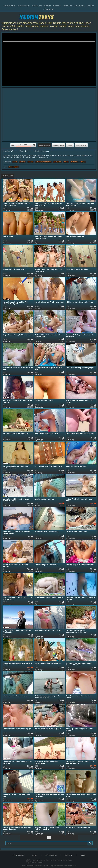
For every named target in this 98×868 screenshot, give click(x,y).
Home (35, 855)
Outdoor (74, 162)
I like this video (13, 145)
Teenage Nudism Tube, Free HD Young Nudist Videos (55, 860)
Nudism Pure (57, 6)
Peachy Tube (68, 6)
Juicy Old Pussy (79, 6)
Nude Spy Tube (37, 6)
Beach (22, 162)
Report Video (59, 145)
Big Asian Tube (49, 9)
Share (70, 145)
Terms (83, 855)
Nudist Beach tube (9, 6)
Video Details (44, 145)
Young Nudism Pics (24, 6)
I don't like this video (34, 145)
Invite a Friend (51, 855)
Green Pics (90, 6)
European (57, 162)
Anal (15, 162)
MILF (66, 162)
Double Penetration (44, 162)
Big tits (31, 162)
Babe (83, 162)
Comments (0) (81, 145)
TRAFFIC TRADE (18, 855)
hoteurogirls (14, 167)
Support (69, 855)
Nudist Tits (47, 6)
